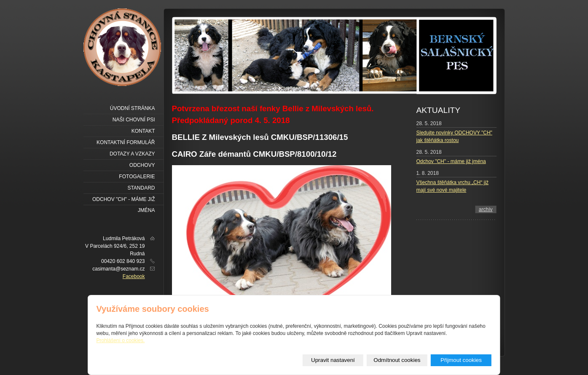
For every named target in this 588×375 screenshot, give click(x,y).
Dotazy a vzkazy (132, 154)
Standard (141, 188)
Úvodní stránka (133, 108)
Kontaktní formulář (126, 142)
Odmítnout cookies (397, 360)
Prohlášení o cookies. (121, 340)
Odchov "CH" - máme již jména (451, 161)
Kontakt (143, 131)
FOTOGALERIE (137, 177)
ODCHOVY (142, 165)
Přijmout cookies (461, 360)
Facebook (134, 276)
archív (486, 209)
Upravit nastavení (333, 360)
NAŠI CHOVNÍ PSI (134, 120)
